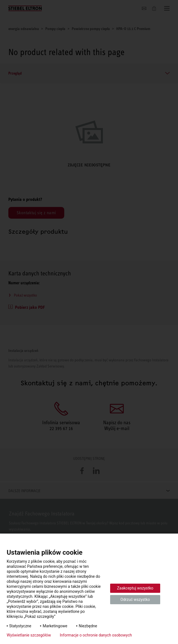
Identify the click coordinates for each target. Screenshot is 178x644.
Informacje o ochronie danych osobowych (96, 635)
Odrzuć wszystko (135, 599)
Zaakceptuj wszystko (135, 588)
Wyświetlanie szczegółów (29, 635)
